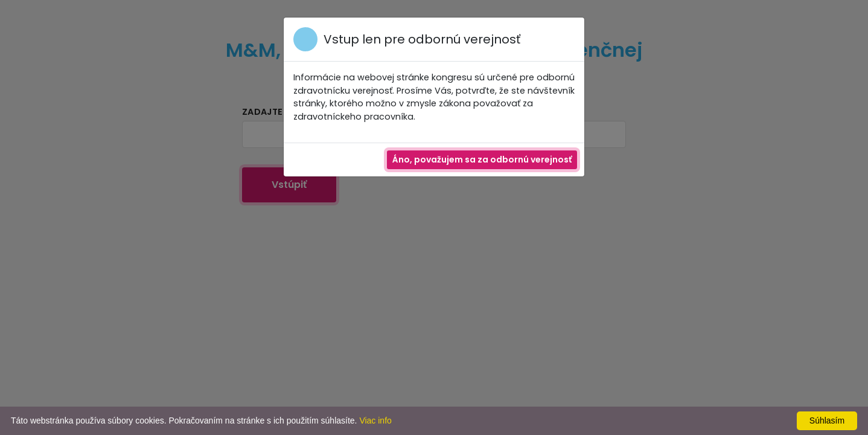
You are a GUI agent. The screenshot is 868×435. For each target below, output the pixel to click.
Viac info (375, 420)
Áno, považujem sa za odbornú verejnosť (482, 159)
